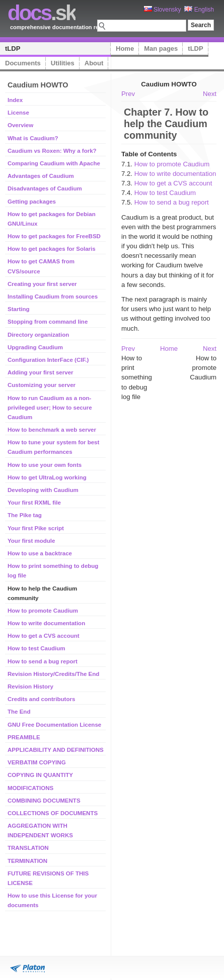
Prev (128, 94)
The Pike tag (25, 515)
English (199, 10)
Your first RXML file (34, 503)
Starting (19, 309)
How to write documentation (46, 623)
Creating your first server (42, 284)
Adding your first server (41, 372)
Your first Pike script (36, 528)
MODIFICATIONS (30, 788)
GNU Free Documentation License (54, 725)
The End (19, 712)
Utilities (63, 63)
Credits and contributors (41, 699)
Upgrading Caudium (35, 347)
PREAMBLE (24, 737)
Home (125, 48)
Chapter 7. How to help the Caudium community (166, 124)
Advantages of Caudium (41, 176)
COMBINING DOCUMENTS (44, 801)
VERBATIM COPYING (37, 762)
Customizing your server (42, 385)
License (18, 113)
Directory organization (38, 335)
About (94, 63)
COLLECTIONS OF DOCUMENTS (53, 813)
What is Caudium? (33, 138)
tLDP (13, 48)
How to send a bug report (43, 661)
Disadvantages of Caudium (45, 188)
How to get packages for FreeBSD (54, 236)
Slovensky (163, 10)
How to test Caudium (36, 648)
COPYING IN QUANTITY (40, 775)
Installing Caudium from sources (53, 297)
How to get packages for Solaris (52, 249)
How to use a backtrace (40, 553)
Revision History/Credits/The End (53, 674)
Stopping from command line (48, 322)
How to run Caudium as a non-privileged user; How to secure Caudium (50, 408)
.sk (42, 13)
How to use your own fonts (45, 465)
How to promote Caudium (43, 611)
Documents (23, 63)
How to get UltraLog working (47, 477)
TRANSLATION (28, 848)
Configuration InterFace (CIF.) (48, 360)
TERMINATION (27, 861)
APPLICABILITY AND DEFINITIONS (56, 750)
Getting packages (32, 202)
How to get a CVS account (44, 636)
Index (15, 100)
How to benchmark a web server (52, 430)
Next (210, 94)
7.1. (128, 164)
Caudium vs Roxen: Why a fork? (52, 151)
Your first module (31, 541)
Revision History (30, 687)
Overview (20, 125)
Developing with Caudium (43, 490)
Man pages (161, 48)
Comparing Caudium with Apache (54, 163)
